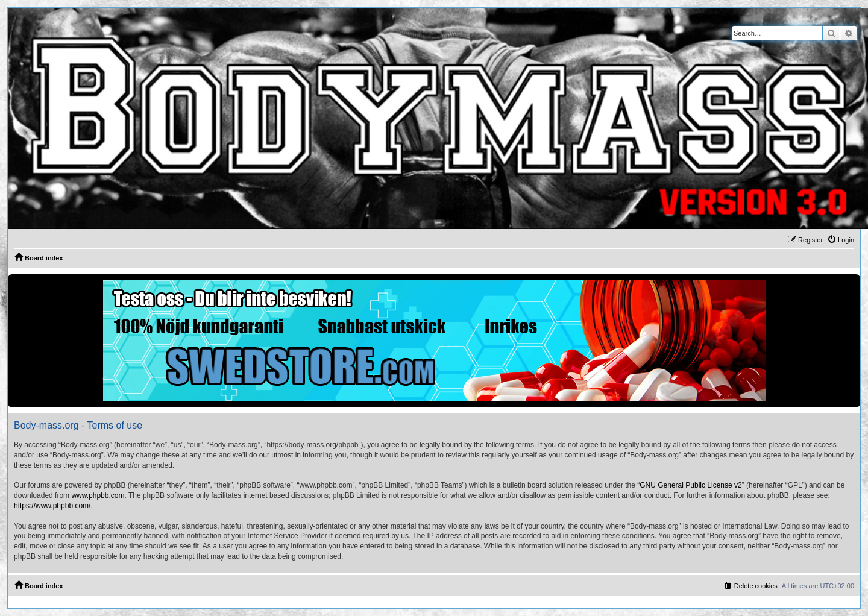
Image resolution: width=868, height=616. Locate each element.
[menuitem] (841, 240)
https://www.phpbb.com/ (52, 506)
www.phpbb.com (98, 495)
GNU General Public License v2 (690, 485)
